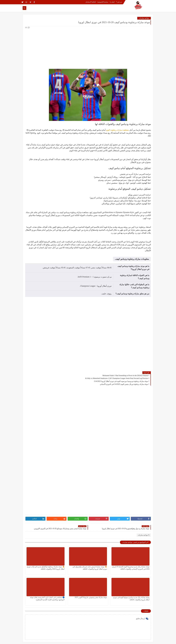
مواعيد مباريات (144, 18)
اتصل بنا (112, 2)
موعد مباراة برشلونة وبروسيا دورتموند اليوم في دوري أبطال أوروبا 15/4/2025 (121, 381)
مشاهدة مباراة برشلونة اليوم (117, 130)
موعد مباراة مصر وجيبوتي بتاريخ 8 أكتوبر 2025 (91, 597)
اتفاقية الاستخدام (91, 2)
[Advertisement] (88, 46)
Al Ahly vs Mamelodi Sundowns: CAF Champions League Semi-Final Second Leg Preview (117, 378)
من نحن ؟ (119, 2)
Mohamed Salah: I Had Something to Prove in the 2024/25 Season (125, 376)
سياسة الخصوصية (103, 2)
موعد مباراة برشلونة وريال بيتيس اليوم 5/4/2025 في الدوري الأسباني (124, 384)
